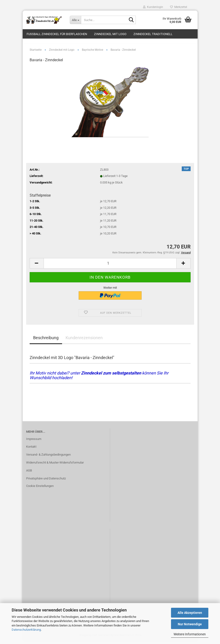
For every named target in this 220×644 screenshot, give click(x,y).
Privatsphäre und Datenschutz (46, 481)
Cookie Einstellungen (40, 488)
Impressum (34, 441)
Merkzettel (179, 7)
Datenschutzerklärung (26, 630)
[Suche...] (75, 20)
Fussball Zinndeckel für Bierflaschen (57, 34)
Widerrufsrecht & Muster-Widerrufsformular (55, 465)
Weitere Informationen (190, 634)
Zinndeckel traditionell (153, 34)
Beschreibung (46, 340)
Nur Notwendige (190, 624)
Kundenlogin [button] (153, 7)
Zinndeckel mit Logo (110, 34)
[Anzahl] (110, 266)
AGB (29, 473)
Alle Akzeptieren (190, 613)
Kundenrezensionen (84, 340)
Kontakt (31, 449)
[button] (37, 266)
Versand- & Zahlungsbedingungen (48, 457)
